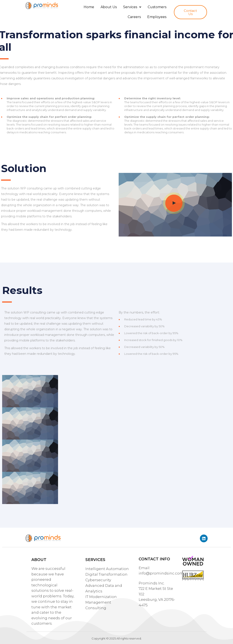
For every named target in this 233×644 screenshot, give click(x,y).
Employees (157, 17)
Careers (134, 17)
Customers (157, 7)
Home (89, 7)
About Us (109, 7)
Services (132, 7)
